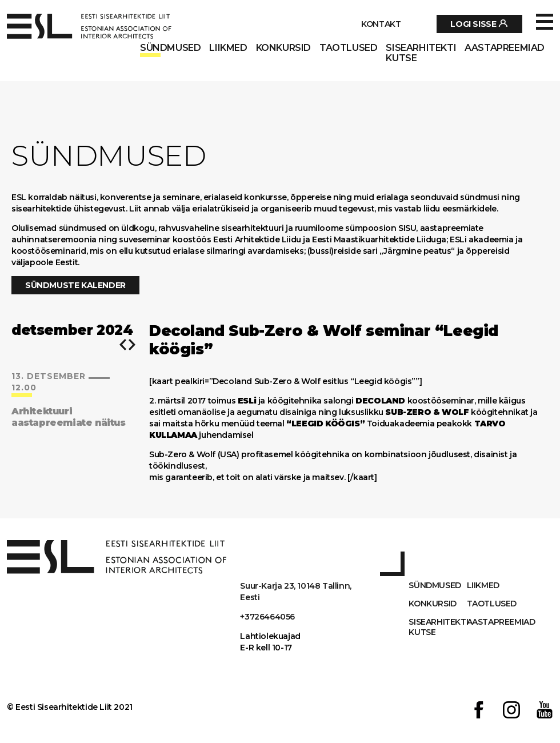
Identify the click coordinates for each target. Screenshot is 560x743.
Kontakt (381, 24)
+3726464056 (267, 617)
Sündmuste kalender (75, 285)
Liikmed (228, 48)
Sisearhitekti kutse (421, 53)
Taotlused (348, 48)
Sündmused (170, 48)
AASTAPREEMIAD (505, 48)
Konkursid (283, 48)
